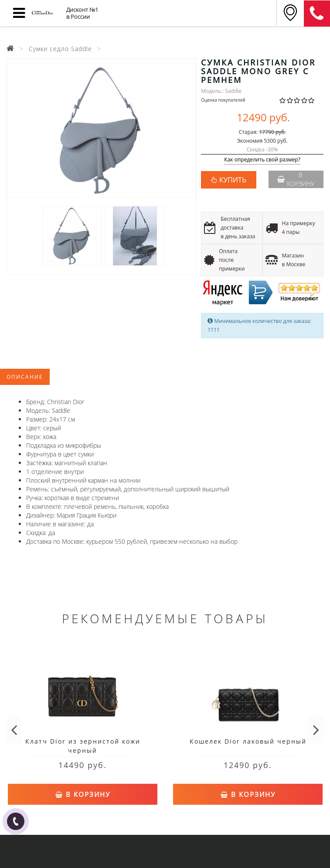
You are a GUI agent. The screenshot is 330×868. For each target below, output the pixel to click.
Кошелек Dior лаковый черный (248, 741)
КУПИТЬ (233, 180)
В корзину (296, 179)
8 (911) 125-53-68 (317, 14)
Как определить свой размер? (262, 160)
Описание (25, 377)
